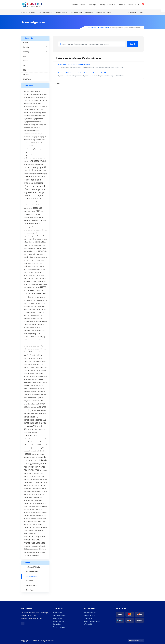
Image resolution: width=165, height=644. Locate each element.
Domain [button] (111, 5)
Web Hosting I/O (37, 464)
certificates (27, 125)
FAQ (41, 251)
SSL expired (39, 426)
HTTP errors (30, 290)
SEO (40, 391)
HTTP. (27, 297)
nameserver (36, 343)
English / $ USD (136, 641)
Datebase (27, 211)
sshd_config (35, 414)
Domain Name (31, 224)
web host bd (35, 460)
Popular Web (36, 361)
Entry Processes (37, 248)
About (83, 5)
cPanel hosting (31, 189)
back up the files (34, 110)
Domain (43, 220)
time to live (39, 436)
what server (34, 522)
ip (35, 312)
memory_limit (37, 321)
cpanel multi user (33, 199)
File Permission (28, 254)
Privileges (43, 361)
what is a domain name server (36, 488)
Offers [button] (121, 5)
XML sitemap (43, 549)
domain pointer (33, 233)
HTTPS (32, 297)
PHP (25, 355)
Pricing (102, 5)
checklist (38, 140)
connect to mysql (37, 161)
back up (26, 110)
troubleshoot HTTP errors (37, 445)
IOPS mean (30, 312)
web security (27, 473)
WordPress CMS (32, 540)
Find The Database (34, 257)
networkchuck (36, 346)
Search (133, 44)
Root (42, 376)
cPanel (30, 176)
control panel (33, 174)
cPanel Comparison (34, 183)
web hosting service (34, 468)
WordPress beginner (34, 537)
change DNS (35, 125)
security (31, 388)
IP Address (39, 312)
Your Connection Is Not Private (33, 552)
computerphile (28, 155)
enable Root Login (40, 245)
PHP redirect (33, 355)
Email (31, 242)
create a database (36, 202)
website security (39, 476)
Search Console (38, 379)
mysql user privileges (37, 340)
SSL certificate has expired (35, 421)
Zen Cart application (33, 555)
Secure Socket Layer (32, 385)
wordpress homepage (31, 546)
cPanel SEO (88, 624)
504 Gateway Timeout (30, 104)
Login (140, 12)
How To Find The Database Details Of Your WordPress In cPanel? (98, 75)
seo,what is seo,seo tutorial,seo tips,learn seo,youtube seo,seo (35, 398)
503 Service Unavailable (40, 101)
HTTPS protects (28, 300)
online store (42, 352)
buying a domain (38, 119)
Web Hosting (57, 613)
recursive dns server (34, 370)
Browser (33, 116)
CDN (40, 122)
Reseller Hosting (59, 621)
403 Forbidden (37, 94)
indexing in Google (35, 306)
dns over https (37, 217)
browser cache (41, 116)
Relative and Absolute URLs (32, 376)
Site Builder (88, 618)
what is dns (32, 497)
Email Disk (36, 242)
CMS (32, 143)
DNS (38, 211)
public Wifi (27, 364)
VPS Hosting (57, 618)
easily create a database (31, 239)
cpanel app (35, 180)
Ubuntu (34, 454)
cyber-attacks (35, 205)
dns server (32, 221)
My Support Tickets (32, 567)
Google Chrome (37, 260)
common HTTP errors (30, 146)
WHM (34, 528)
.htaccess (26, 91)
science (30, 379)
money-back (39, 327)
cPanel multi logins (33, 195)
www (37, 549)
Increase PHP (32, 303)
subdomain (30, 436)
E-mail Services (90, 615)
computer (27, 152)
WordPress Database (34, 543)
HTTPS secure (38, 300)
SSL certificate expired (33, 418)
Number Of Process (40, 349)
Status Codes (38, 430)
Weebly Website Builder (92, 621)
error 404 (37, 251)
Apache (32, 107)
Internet (44, 309)
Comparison (41, 149)
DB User (33, 211)
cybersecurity (28, 208)
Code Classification (40, 143)
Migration (31, 327)
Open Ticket (29, 590)
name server (27, 343)
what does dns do (35, 479)
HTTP (43, 287)
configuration (28, 158)
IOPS (25, 312)
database (37, 208)
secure (40, 382)
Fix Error (43, 257)
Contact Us (132, 5)
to (39, 442)
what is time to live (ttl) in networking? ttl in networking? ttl (35, 516)
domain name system (35, 230)
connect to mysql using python (33, 164)
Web (39, 457)
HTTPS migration (40, 297)
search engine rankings (31, 382)
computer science (36, 152)
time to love (27, 442)
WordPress (32, 534)
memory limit (28, 321)
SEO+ (39, 401)
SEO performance (35, 395)
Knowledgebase (61, 12)
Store (32, 12)
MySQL (37, 333)
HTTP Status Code (33, 292)
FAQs (45, 251)
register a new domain (37, 373)
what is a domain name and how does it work (35, 485)
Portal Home (92, 28)
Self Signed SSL (33, 392)
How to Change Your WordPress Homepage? (98, 66)
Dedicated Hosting (59, 615)
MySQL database (32, 337)
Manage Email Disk (36, 318)
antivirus (26, 107)
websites (26, 479)
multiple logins (28, 334)
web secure (43, 470)
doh (37, 221)
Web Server (35, 473)
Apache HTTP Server (41, 107)
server (26, 404)
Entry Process (28, 248)
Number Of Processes (30, 352)
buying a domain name (31, 122)
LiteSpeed (34, 315)
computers (37, 155)
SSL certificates (28, 426)
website (42, 473)
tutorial (27, 454)
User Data (34, 457)
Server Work (35, 407)
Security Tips (38, 388)
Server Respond (33, 404)
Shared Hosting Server (39, 410)
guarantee (27, 269)
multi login (42, 330)
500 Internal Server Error (36, 98)
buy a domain (28, 119)
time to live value (42, 439)
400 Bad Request (35, 91)
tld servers (35, 442)
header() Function (34, 272)
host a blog (36, 275)
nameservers (28, 346)
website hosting (28, 476)
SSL (41, 413)
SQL (25, 414)
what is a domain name (36, 482)
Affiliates (89, 12)
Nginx (32, 349)
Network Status (76, 12)
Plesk (37, 358)
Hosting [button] (92, 5)
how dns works (34, 278)
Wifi (36, 531)
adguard (40, 104)
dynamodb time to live (38, 236)
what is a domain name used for (34, 491)
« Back (58, 84)
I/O (43, 300)
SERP (42, 401)
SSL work (28, 429)
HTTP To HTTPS (41, 294)
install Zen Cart (36, 309)
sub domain (33, 433)
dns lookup (34, 214)
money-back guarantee (31, 330)
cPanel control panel (34, 186)
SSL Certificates (90, 613)
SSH (28, 413)
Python (37, 367)
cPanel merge (37, 192)
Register (132, 12)
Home (75, 5)
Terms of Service (59, 627)
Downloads (28, 581)
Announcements (45, 12)
